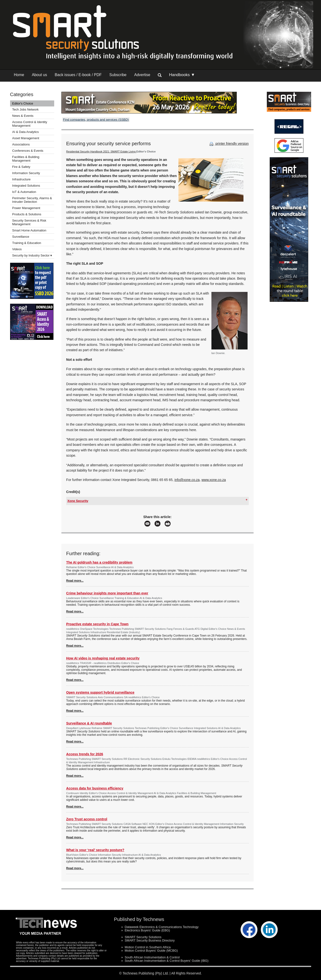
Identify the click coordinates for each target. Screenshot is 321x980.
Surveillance (21, 237)
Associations (21, 144)
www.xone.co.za (214, 480)
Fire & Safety (21, 167)
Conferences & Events (28, 151)
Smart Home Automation (30, 230)
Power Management (26, 208)
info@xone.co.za (187, 480)
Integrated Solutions (26, 186)
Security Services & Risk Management (29, 222)
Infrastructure (22, 179)
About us (39, 75)
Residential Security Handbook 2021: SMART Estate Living (101, 151)
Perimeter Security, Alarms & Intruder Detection (32, 200)
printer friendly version (229, 144)
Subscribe (118, 75)
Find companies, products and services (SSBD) (96, 120)
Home (19, 75)
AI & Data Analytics (26, 132)
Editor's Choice (23, 103)
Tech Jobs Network (26, 109)
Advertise (142, 75)
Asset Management (26, 138)
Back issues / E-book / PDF (78, 75)
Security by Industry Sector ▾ (32, 255)
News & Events (23, 116)
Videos (17, 249)
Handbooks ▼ (182, 75)
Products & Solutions (27, 214)
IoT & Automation (24, 192)
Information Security (26, 173)
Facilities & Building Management (26, 159)
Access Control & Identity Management (30, 124)
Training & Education (27, 243)
